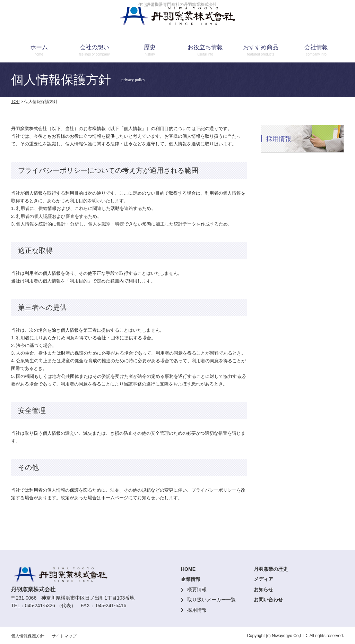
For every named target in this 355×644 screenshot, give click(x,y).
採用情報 (197, 610)
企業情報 (191, 579)
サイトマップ (64, 636)
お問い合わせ (268, 600)
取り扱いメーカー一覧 (211, 600)
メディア (263, 579)
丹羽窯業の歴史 (271, 569)
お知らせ (263, 590)
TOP (15, 102)
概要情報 (197, 590)
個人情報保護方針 (28, 636)
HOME (188, 569)
